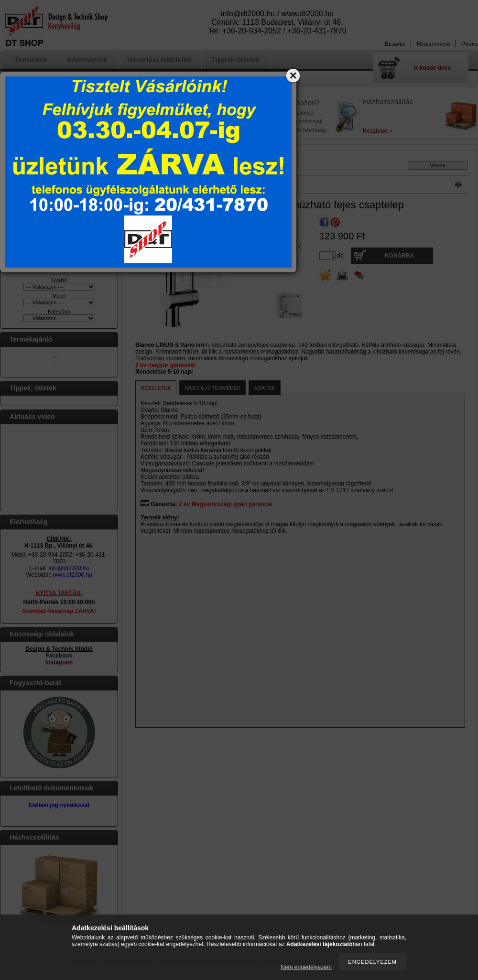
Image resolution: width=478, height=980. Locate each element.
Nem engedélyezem (306, 967)
